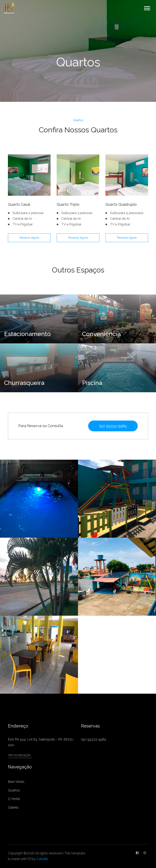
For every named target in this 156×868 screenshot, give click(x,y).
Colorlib (42, 859)
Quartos (14, 790)
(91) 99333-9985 (113, 426)
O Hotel (14, 799)
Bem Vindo (16, 782)
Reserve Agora (29, 238)
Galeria (13, 807)
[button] (147, 7)
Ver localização (19, 755)
